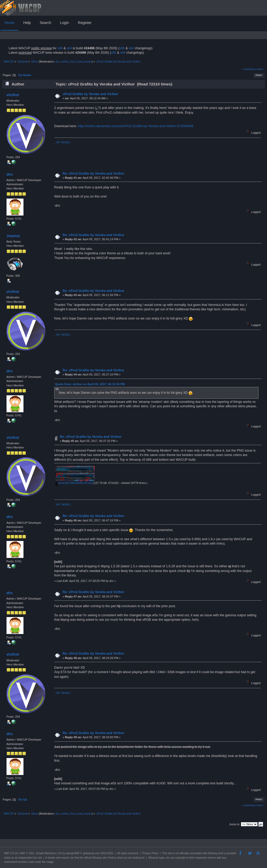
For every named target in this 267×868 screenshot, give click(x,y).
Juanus (13, 236)
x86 (60, 48)
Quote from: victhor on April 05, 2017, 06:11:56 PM (90, 384)
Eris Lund (76, 61)
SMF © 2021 (27, 853)
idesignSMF (73, 853)
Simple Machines (46, 853)
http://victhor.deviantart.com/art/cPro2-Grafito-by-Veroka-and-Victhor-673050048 (135, 126)
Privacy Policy (150, 853)
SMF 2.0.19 (11, 853)
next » (260, 69)
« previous (249, 69)
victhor (65, 61)
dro (57, 61)
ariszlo (88, 61)
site (170, 853)
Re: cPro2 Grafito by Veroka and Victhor (93, 174)
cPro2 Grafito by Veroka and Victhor (90, 94)
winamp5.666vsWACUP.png (74, 483)
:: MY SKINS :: (63, 142)
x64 (69, 48)
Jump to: (235, 824)
